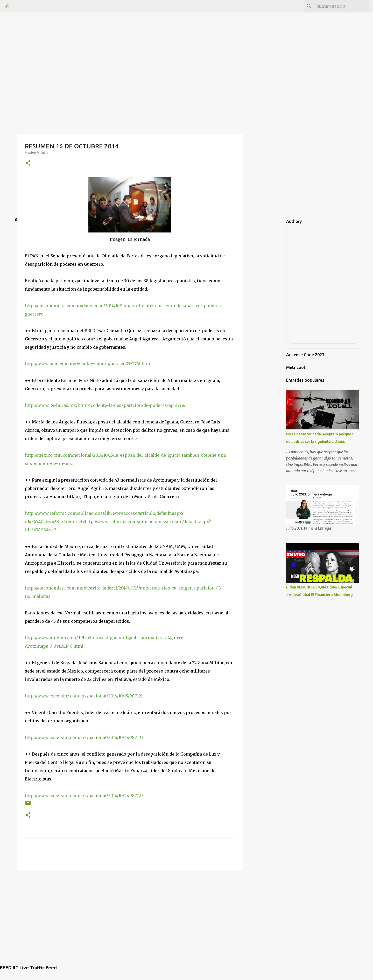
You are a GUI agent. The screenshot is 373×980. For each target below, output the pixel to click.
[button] (28, 163)
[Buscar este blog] (342, 6)
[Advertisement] (187, 36)
